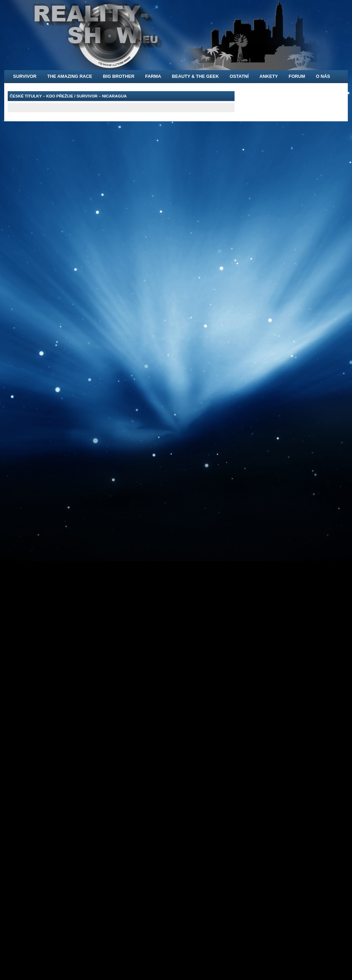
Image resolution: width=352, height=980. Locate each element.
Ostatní (239, 76)
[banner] (176, 35)
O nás (323, 76)
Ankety (269, 76)
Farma (153, 76)
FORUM (297, 76)
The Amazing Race (70, 76)
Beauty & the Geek (195, 76)
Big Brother (119, 76)
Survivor (25, 76)
